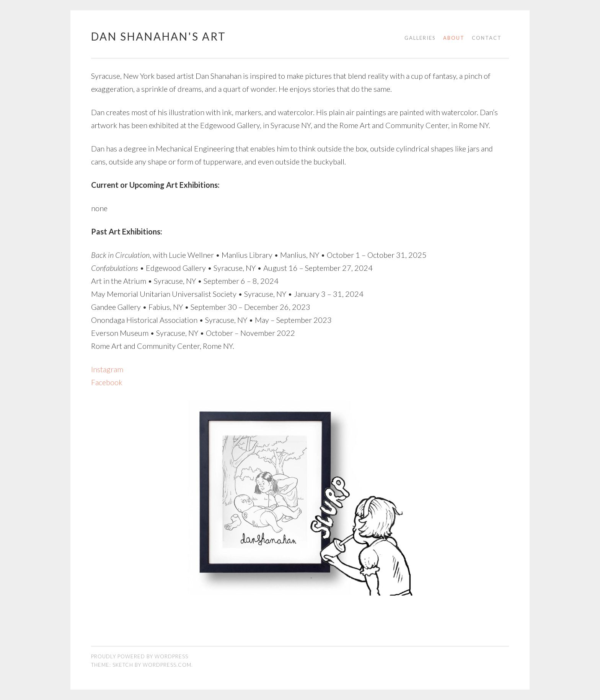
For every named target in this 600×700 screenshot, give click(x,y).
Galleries (420, 38)
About (454, 38)
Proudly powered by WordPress (140, 656)
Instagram (107, 369)
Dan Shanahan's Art (159, 36)
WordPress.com (167, 665)
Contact (487, 38)
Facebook (107, 382)
